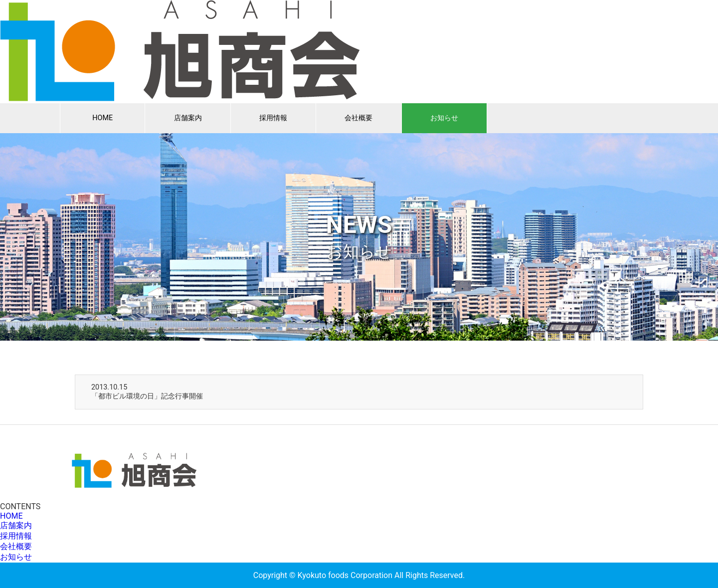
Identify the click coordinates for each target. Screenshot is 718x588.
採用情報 (273, 118)
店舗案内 (188, 118)
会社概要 (359, 118)
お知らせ (444, 118)
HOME (102, 118)
